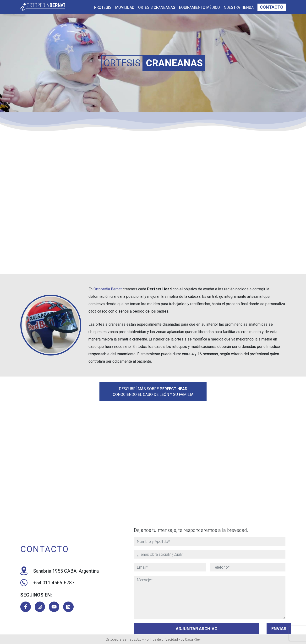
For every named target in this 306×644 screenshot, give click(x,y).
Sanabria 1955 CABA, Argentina (60, 571)
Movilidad (125, 7)
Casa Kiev (193, 639)
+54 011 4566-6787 (47, 583)
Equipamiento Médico (199, 7)
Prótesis (103, 7)
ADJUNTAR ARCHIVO (197, 629)
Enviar (279, 629)
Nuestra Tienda (239, 7)
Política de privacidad (161, 639)
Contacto (272, 7)
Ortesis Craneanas (157, 7)
